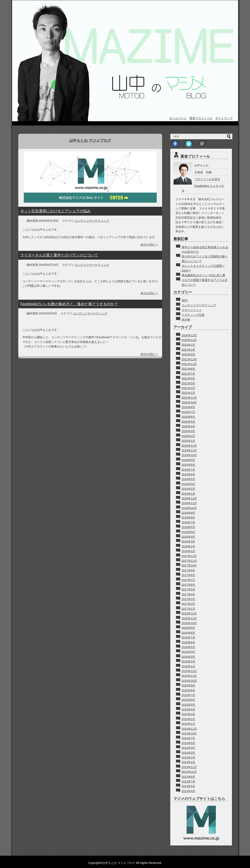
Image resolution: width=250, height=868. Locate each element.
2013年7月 (188, 781)
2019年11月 (189, 450)
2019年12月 (189, 446)
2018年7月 (188, 522)
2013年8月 (188, 777)
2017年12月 (189, 556)
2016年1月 (188, 666)
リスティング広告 (193, 315)
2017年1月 (188, 609)
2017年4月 (188, 594)
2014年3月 (188, 753)
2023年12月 (189, 340)
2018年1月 (188, 551)
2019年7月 (188, 470)
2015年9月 (188, 685)
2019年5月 (188, 479)
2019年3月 (188, 484)
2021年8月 (188, 369)
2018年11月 (189, 503)
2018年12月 (189, 498)
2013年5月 (188, 786)
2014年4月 (188, 748)
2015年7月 (188, 695)
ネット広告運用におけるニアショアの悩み (55, 211)
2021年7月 (188, 374)
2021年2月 (188, 388)
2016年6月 (188, 642)
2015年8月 (188, 690)
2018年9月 (188, 513)
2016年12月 (189, 613)
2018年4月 (188, 537)
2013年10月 (189, 772)
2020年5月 (188, 422)
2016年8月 (188, 633)
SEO (185, 300)
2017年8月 (188, 575)
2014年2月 (188, 757)
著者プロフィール (201, 118)
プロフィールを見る (207, 179)
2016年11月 (189, 618)
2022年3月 (188, 350)
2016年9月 (188, 628)
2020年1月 (188, 441)
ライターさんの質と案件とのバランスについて (59, 255)
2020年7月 (188, 412)
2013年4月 (188, 791)
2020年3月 (188, 431)
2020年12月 (189, 398)
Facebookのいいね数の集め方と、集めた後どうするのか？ (69, 304)
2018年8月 (188, 517)
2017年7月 (188, 580)
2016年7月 (188, 637)
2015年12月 (189, 671)
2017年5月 (188, 589)
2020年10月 (189, 402)
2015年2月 (188, 719)
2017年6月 (188, 585)
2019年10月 (189, 455)
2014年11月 (189, 729)
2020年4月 (188, 426)
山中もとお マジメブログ (90, 140)
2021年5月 (188, 378)
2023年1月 (188, 345)
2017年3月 (188, 599)
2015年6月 (188, 700)
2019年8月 (188, 465)
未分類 (186, 320)
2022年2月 (188, 354)
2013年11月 (189, 767)
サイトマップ (224, 118)
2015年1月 (188, 724)
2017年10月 (189, 565)
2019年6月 (188, 474)
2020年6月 (188, 417)
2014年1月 (188, 762)
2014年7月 (188, 738)
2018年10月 (189, 508)
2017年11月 (189, 561)
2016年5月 (188, 647)
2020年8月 (188, 407)
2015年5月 (188, 705)
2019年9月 (188, 460)
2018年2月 (188, 546)
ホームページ (178, 118)
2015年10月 (189, 681)
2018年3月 (188, 541)
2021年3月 (188, 383)
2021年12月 (189, 359)
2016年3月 (188, 657)
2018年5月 (188, 532)
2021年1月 (188, 393)
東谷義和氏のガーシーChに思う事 (204, 275)
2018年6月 (188, 527)
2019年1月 (188, 494)
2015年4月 (188, 709)
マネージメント (192, 310)
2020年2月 (188, 436)
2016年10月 (189, 623)
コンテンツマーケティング (92, 221)
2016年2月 (188, 661)
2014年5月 (188, 743)
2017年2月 (188, 604)
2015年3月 (188, 714)
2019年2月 (188, 489)
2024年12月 (189, 335)
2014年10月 (189, 733)
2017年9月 (188, 570)
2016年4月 (188, 652)
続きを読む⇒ (149, 244)
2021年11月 (189, 364)
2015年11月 (189, 676)
